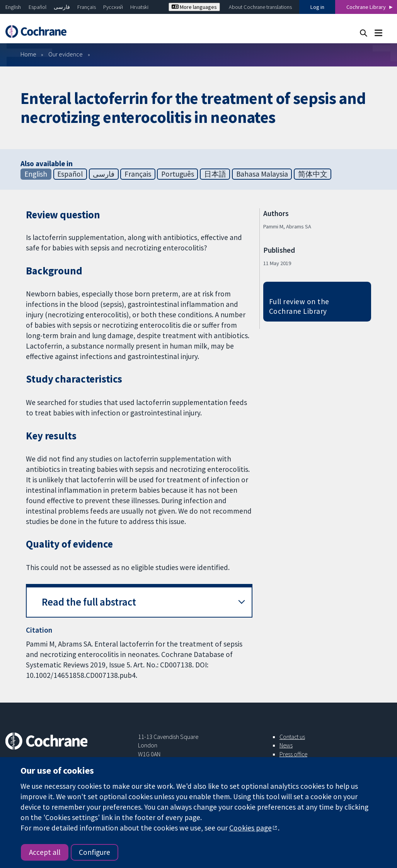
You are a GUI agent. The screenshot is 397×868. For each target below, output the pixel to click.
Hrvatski (139, 7)
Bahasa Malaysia (262, 174)
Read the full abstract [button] (89, 602)
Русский (113, 7)
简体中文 (313, 174)
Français (87, 7)
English (13, 7)
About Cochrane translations (260, 7)
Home (28, 54)
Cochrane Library (366, 7)
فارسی (62, 7)
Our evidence (66, 54)
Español (37, 7)
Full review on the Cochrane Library (299, 306)
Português (178, 174)
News (286, 745)
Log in (317, 7)
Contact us (292, 737)
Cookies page (250, 828)
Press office (293, 754)
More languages (194, 7)
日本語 (215, 174)
